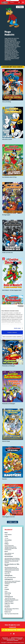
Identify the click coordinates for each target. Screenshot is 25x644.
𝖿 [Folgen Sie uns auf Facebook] (11, 634)
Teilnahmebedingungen (17, 638)
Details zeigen (17, 328)
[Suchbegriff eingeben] (15, 2)
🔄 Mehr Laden (12, 522)
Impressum (5, 638)
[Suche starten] (19, 2)
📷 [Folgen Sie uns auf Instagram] (14, 634)
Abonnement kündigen (13, 640)
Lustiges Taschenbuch (5, 3)
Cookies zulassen (12, 332)
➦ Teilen (20, 7)
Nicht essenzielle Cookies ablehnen (12, 337)
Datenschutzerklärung (9, 639)
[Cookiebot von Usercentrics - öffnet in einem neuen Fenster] (18, 306)
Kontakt (20, 639)
